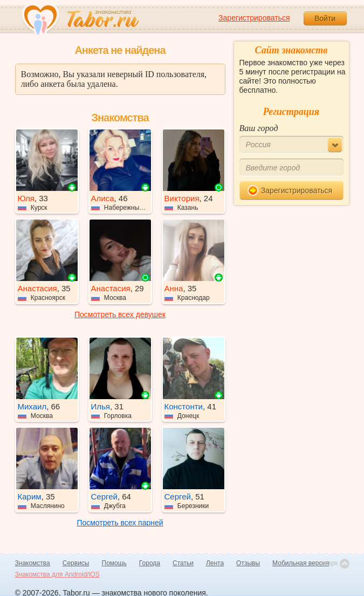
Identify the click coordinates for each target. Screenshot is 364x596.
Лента (215, 563)
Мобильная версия (301, 563)
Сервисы (76, 563)
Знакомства (33, 563)
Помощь (114, 563)
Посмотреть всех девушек (120, 314)
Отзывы (248, 563)
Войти (325, 18)
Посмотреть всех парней (120, 523)
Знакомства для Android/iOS (57, 574)
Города (150, 563)
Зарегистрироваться (254, 18)
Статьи (183, 563)
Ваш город (259, 128)
